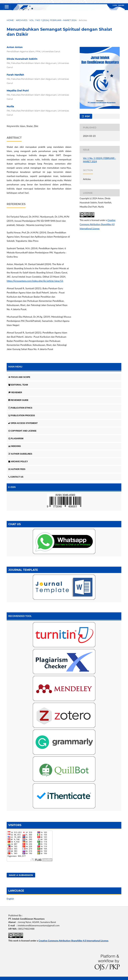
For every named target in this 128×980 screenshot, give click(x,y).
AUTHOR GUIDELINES (20, 454)
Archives (22, 20)
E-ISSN (12, 487)
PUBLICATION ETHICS (20, 408)
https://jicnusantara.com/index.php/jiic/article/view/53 (35, 281)
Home (10, 20)
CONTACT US (16, 477)
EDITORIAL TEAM (18, 385)
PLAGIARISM (16, 439)
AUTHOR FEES (17, 469)
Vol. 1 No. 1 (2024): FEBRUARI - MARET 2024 (53, 20)
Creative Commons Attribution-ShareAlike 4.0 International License (98, 224)
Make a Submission (21, 875)
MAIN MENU (15, 367)
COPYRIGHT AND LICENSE (22, 431)
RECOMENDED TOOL (20, 616)
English (10, 899)
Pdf (87, 116)
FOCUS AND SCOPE (19, 377)
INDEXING (15, 446)
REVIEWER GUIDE (18, 400)
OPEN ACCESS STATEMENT (23, 423)
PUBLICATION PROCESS (22, 416)
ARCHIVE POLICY (18, 462)
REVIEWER (15, 393)
